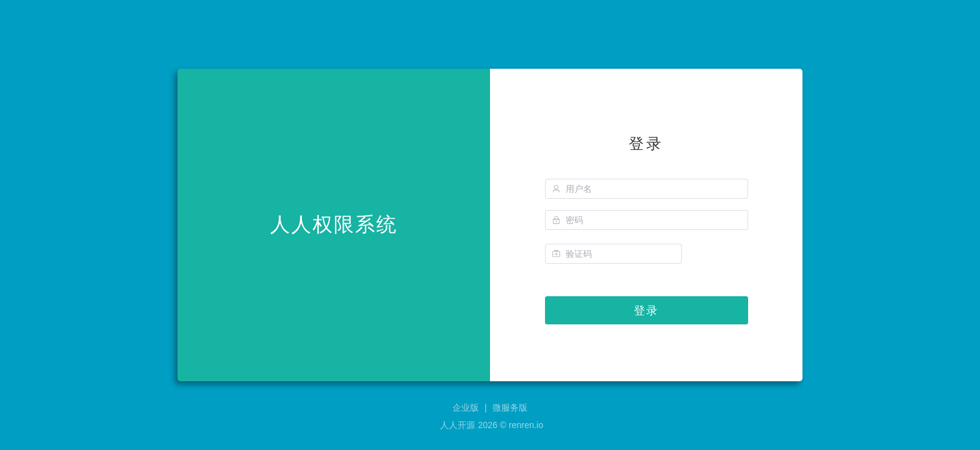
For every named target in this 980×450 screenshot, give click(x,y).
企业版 (466, 407)
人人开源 (457, 425)
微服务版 (510, 407)
